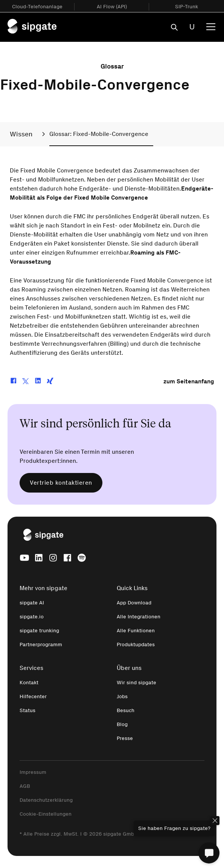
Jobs (122, 696)
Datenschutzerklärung (46, 800)
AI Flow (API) (112, 7)
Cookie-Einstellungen (46, 814)
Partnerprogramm (41, 645)
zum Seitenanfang (189, 381)
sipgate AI (32, 603)
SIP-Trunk (187, 7)
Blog (122, 724)
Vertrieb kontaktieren (61, 483)
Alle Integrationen (139, 617)
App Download (134, 603)
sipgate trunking (39, 631)
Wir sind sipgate (136, 683)
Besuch (126, 710)
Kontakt (29, 683)
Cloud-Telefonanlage (37, 7)
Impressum (33, 772)
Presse (125, 738)
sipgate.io (32, 617)
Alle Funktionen (136, 631)
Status (27, 710)
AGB (25, 786)
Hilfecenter (33, 696)
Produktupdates (136, 645)
